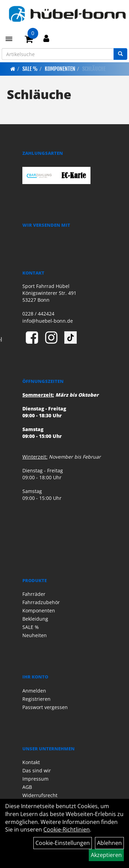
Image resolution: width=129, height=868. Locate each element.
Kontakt (31, 762)
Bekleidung (35, 619)
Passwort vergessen (45, 707)
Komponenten (60, 69)
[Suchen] (120, 54)
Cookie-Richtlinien (67, 829)
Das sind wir (37, 770)
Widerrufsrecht (40, 795)
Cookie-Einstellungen (63, 843)
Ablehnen (109, 843)
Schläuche (94, 69)
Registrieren (36, 699)
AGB (27, 787)
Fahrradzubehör (41, 602)
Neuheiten (35, 635)
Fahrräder (34, 594)
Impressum (35, 779)
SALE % (30, 69)
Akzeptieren (106, 855)
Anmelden (34, 691)
